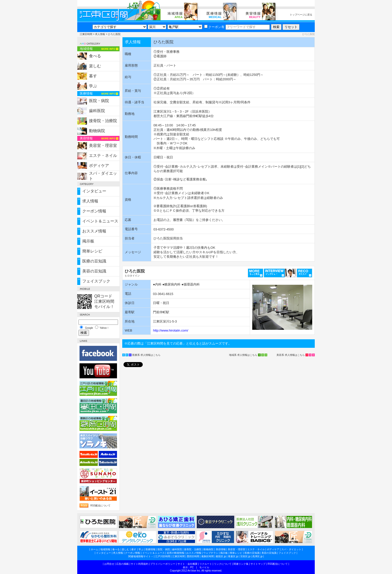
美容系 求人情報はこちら (291, 355)
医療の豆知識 (94, 261)
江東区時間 (86, 34)
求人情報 (100, 34)
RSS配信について (100, 506)
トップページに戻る (301, 15)
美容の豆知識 (94, 271)
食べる (95, 56)
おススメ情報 (94, 231)
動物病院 (97, 131)
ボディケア (99, 166)
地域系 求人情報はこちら (243, 355)
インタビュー (94, 191)
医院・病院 (99, 101)
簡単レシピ (92, 251)
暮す (93, 76)
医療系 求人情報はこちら (146, 355)
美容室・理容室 (103, 146)
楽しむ (95, 66)
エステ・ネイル (103, 156)
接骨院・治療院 (103, 121)
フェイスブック (96, 281)
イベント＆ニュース (100, 221)
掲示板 (88, 241)
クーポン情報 (94, 211)
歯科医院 (97, 111)
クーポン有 (214, 27)
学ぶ (93, 86)
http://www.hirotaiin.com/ (171, 330)
